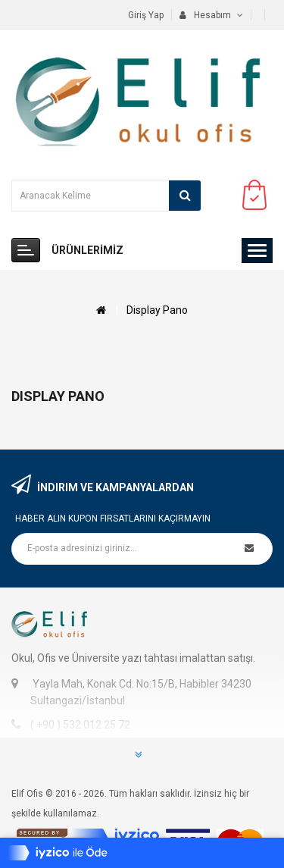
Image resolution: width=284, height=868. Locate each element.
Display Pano (157, 310)
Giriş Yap (146, 15)
